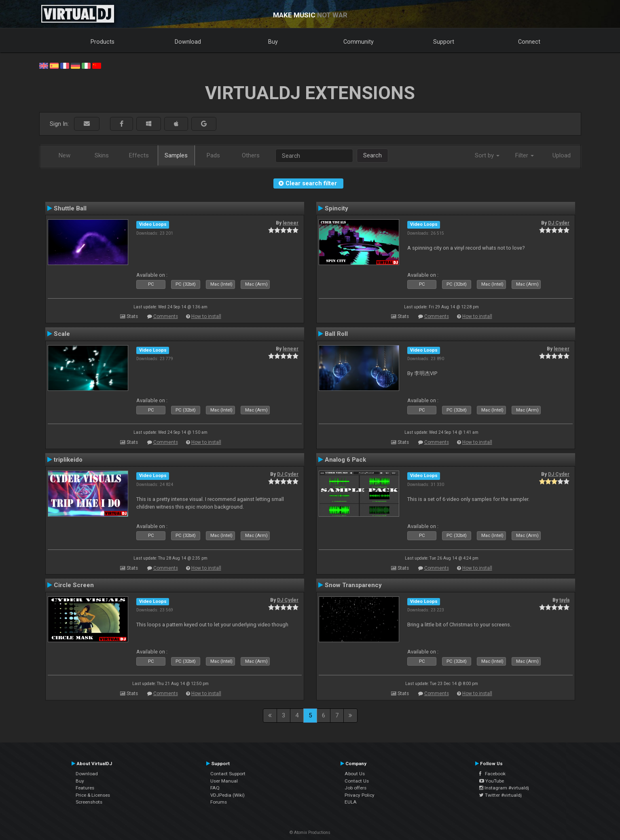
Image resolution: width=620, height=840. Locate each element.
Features (85, 788)
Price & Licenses (93, 795)
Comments (166, 316)
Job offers (355, 788)
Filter (525, 155)
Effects (139, 155)
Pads (213, 155)
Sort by (487, 155)
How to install (206, 316)
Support (444, 42)
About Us (355, 774)
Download (188, 42)
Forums (219, 802)
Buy (273, 42)
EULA (351, 802)
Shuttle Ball (70, 208)
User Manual (224, 781)
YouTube (492, 781)
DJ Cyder (559, 223)
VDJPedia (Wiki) (227, 795)
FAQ (215, 788)
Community (359, 42)
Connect (529, 42)
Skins (102, 155)
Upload (562, 155)
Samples (176, 155)
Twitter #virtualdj (500, 795)
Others (251, 155)
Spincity (336, 208)
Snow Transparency (353, 585)
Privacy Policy (360, 795)
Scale (62, 334)
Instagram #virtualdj (504, 788)
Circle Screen (74, 585)
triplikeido (68, 460)
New (65, 155)
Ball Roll (336, 334)
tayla (564, 600)
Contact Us (357, 781)
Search (372, 155)
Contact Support (228, 774)
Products (103, 42)
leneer (291, 223)
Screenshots (89, 802)
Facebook (492, 774)
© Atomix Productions (310, 833)
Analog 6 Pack (345, 460)
